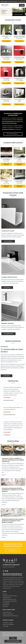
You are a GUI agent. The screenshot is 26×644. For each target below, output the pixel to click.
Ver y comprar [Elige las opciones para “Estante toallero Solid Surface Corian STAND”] (19, 62)
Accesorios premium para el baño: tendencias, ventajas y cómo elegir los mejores (13, 521)
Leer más (4, 475)
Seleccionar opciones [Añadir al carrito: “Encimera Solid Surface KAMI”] (6, 186)
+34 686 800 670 (21, 1)
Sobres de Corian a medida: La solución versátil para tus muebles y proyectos (13, 460)
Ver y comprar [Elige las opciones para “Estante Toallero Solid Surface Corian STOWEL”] (19, 41)
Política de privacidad (13, 641)
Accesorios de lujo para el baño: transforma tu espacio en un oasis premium (13, 490)
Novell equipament (18, 122)
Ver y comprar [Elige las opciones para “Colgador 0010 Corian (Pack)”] (6, 41)
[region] (13, 12)
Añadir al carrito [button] (19, 83)
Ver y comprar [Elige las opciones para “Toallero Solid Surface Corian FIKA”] (6, 83)
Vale (13, 638)
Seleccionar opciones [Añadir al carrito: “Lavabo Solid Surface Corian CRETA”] (19, 186)
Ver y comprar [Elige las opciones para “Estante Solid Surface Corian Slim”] (6, 104)
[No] (24, 638)
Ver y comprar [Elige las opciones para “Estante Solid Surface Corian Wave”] (6, 62)
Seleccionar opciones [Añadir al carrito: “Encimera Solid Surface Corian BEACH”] (6, 164)
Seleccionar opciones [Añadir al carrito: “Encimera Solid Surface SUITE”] (19, 164)
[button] (13, 12)
